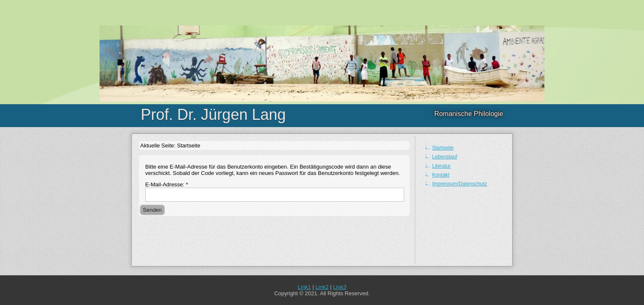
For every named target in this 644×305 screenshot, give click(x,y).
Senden (152, 210)
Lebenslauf (445, 157)
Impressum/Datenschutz (459, 184)
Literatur (441, 166)
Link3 (340, 287)
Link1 (304, 287)
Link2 (322, 287)
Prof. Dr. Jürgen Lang (213, 115)
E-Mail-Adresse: (167, 184)
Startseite (443, 148)
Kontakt (441, 175)
